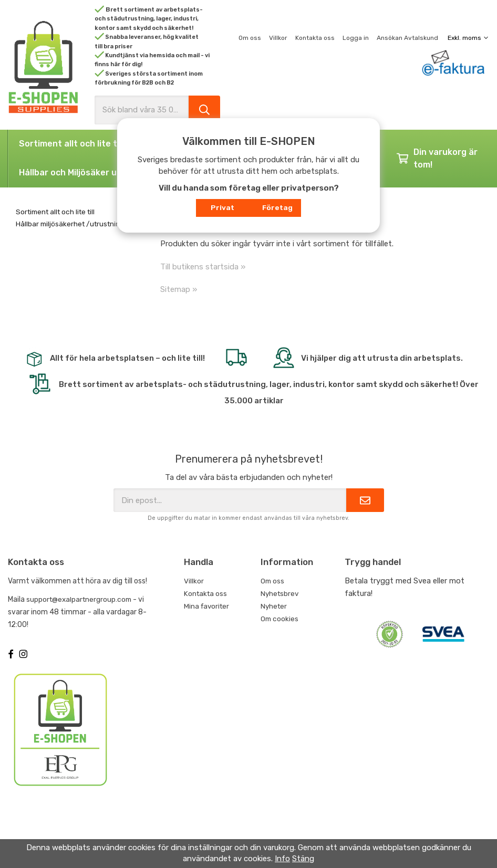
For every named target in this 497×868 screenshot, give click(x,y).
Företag (277, 207)
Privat (222, 207)
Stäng (303, 859)
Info (282, 859)
